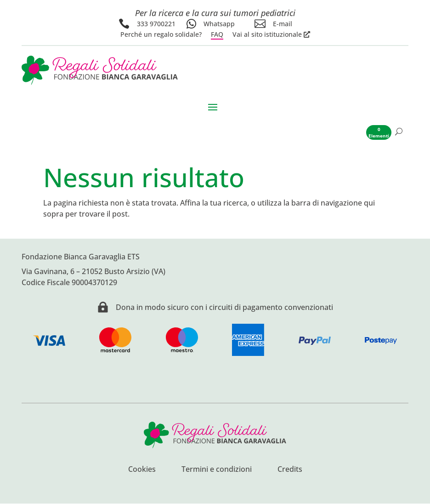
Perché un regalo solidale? (161, 34)
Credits (290, 470)
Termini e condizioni (217, 470)
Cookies (142, 470)
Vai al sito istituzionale (267, 34)
